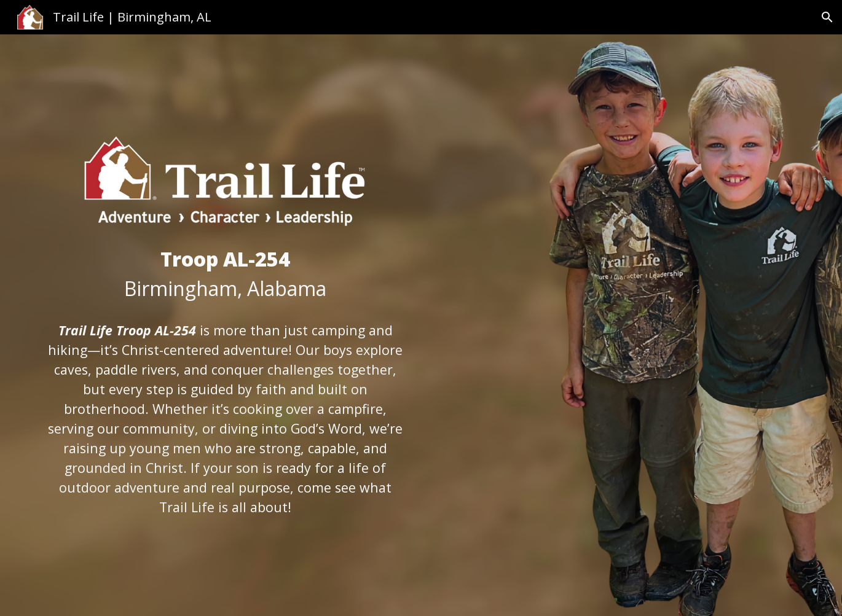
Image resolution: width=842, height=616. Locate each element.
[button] (827, 17)
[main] (225, 274)
